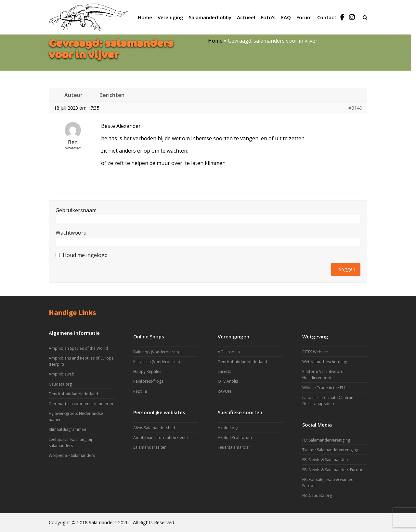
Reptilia (140, 391)
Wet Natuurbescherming (325, 362)
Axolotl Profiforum (235, 437)
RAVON (224, 391)
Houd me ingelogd (85, 255)
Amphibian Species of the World (78, 348)
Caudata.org (60, 384)
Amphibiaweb (62, 374)
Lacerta (225, 371)
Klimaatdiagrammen (67, 429)
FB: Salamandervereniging (326, 440)
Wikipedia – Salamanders (72, 455)
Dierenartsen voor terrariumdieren (81, 404)
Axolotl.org (228, 428)
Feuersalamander (234, 447)
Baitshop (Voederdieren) (156, 352)
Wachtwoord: (71, 233)
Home (215, 41)
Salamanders (103, 522)
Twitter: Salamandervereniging (330, 450)
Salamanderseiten (150, 447)
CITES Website (315, 352)
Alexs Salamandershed (154, 428)
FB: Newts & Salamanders (326, 460)
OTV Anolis (228, 381)
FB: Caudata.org (317, 495)
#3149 (355, 108)
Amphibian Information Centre (161, 437)
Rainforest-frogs (148, 381)
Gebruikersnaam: (77, 210)
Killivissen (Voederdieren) (156, 362)
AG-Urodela (229, 352)
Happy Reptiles (147, 371)
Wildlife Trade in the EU (324, 388)
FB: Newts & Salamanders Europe (333, 470)
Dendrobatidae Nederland (73, 394)
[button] (365, 17)
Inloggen (346, 269)
